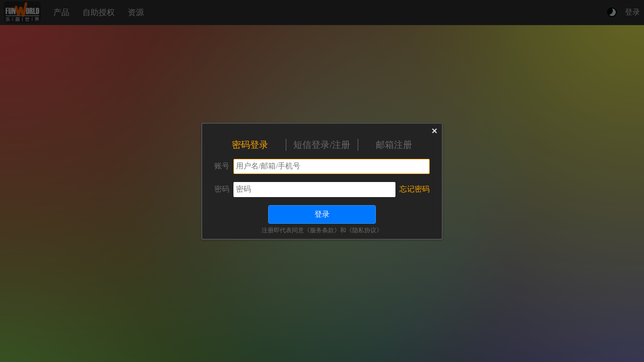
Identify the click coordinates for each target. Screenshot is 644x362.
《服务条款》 (322, 230)
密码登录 (250, 145)
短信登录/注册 (322, 145)
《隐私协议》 (364, 230)
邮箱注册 (394, 145)
